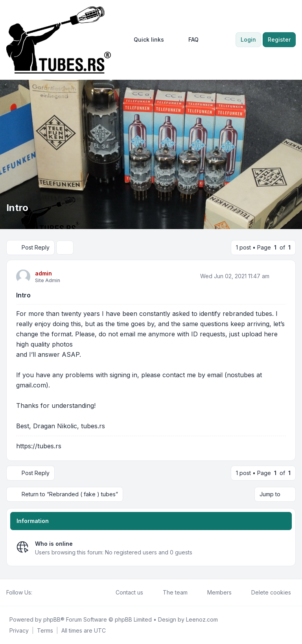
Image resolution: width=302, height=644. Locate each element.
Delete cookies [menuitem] (266, 593)
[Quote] (279, 276)
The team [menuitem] (170, 593)
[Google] (56, 593)
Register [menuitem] (279, 39)
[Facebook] (37, 593)
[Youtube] (50, 593)
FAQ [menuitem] (188, 40)
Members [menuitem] (214, 593)
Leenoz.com (202, 619)
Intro (23, 295)
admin (43, 273)
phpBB (52, 619)
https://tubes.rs (39, 446)
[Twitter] (43, 593)
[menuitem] (145, 40)
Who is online (54, 544)
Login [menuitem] (248, 39)
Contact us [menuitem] (124, 593)
